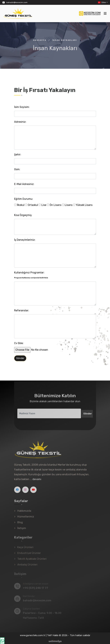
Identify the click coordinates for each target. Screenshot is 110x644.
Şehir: (18, 155)
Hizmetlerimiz (26, 518)
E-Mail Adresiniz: (24, 184)
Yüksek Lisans (83, 205)
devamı (37, 481)
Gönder (20, 358)
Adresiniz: (20, 122)
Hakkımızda (24, 513)
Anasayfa (40, 40)
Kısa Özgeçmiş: (23, 215)
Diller (102, 2)
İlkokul (19, 205)
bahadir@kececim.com (17, 2)
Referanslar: (22, 310)
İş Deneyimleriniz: (25, 240)
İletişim (22, 530)
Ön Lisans (54, 205)
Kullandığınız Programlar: (31, 275)
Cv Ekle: (19, 343)
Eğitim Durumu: (24, 199)
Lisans (67, 205)
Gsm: (17, 169)
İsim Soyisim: (22, 107)
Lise (42, 205)
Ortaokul (32, 205)
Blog (20, 524)
